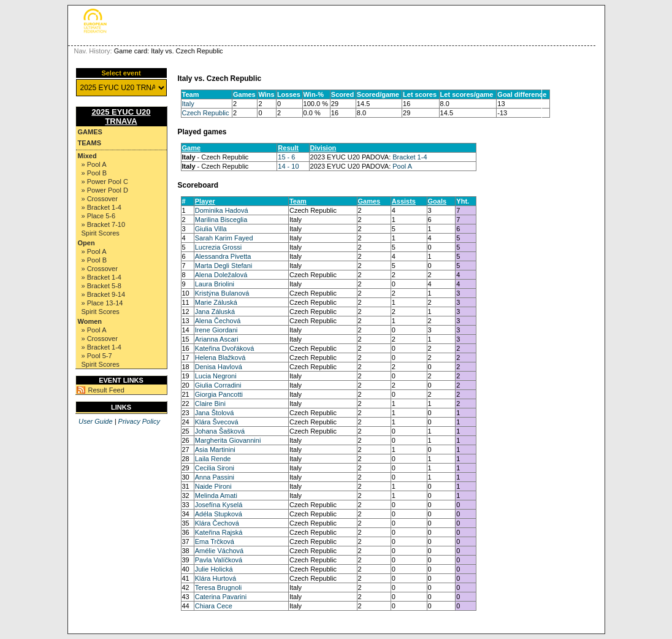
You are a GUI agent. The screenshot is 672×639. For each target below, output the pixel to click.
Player (205, 201)
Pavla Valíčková (219, 560)
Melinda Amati (216, 496)
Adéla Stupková (219, 514)
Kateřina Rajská (219, 532)
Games (90, 132)
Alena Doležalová (221, 275)
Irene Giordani (216, 330)
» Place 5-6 (99, 216)
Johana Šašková (220, 431)
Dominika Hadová (222, 210)
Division (323, 148)
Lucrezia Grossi (218, 247)
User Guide (96, 421)
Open (86, 243)
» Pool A (94, 164)
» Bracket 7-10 (104, 224)
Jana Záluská (215, 312)
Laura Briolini (215, 284)
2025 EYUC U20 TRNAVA (121, 117)
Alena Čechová (218, 321)
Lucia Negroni (216, 376)
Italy (188, 104)
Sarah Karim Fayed (224, 238)
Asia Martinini (215, 450)
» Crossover (100, 199)
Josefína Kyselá (219, 505)
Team (298, 201)
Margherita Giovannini (228, 440)
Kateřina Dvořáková (225, 348)
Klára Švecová (217, 422)
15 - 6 (286, 157)
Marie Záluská (216, 302)
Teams (90, 143)
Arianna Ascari (217, 339)
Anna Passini (215, 477)
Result (288, 148)
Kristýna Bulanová (222, 293)
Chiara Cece (214, 606)
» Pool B (94, 173)
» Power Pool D (105, 190)
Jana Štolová (215, 413)
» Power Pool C (105, 182)
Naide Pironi (213, 486)
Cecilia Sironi (215, 468)
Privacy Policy (139, 421)
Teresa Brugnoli (218, 587)
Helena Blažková (220, 358)
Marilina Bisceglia (221, 220)
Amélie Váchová (220, 551)
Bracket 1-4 (410, 157)
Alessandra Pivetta (223, 256)
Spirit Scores (101, 233)
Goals (437, 201)
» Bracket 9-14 (104, 294)
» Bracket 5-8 (101, 286)
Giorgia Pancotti (219, 394)
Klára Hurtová (216, 578)
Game (192, 148)
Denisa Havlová (219, 367)
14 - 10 (288, 166)
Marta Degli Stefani (224, 266)
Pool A (402, 166)
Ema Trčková (215, 541)
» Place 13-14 (102, 303)
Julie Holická (214, 569)
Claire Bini (210, 404)
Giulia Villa (211, 229)
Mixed (87, 156)
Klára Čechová (217, 523)
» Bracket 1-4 (101, 207)
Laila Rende (213, 459)
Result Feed (106, 390)
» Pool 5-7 (97, 356)
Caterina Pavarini (221, 597)
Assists (404, 201)
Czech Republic (206, 113)
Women (90, 321)
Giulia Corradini (218, 385)
